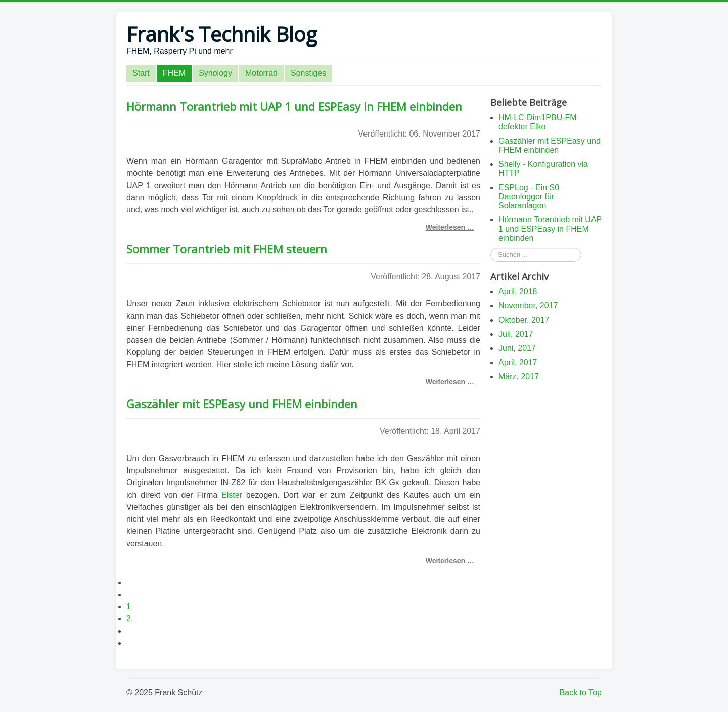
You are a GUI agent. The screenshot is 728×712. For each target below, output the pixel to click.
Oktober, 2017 (524, 320)
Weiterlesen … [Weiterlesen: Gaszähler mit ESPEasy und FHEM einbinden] (450, 561)
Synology (215, 73)
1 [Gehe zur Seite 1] (129, 607)
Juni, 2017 (517, 348)
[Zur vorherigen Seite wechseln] (131, 594)
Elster (232, 495)
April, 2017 (518, 362)
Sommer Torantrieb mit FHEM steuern (227, 249)
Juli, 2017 (516, 334)
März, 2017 (519, 376)
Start (141, 73)
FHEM (174, 73)
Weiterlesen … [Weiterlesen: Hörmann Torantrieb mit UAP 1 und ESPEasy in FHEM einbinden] (450, 227)
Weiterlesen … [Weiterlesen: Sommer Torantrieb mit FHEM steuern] (450, 382)
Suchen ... (491, 248)
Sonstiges (308, 73)
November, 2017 (528, 306)
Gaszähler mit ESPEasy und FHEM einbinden (242, 404)
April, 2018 (518, 292)
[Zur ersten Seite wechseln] (131, 582)
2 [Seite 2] (129, 619)
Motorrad (261, 73)
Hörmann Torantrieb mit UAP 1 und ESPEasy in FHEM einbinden (294, 106)
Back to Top (581, 693)
